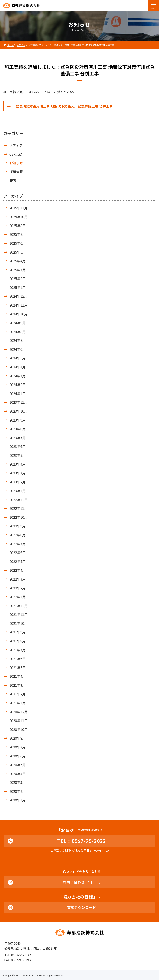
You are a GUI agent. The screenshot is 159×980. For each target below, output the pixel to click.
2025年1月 (17, 287)
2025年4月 (17, 261)
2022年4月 (17, 570)
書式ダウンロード (82, 907)
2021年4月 (17, 676)
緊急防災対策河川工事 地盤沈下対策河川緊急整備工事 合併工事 (64, 106)
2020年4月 (17, 774)
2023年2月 (17, 482)
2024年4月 (17, 367)
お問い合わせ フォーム (82, 882)
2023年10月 (18, 411)
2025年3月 (17, 270)
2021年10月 (18, 623)
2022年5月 (17, 561)
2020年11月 (18, 720)
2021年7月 (17, 650)
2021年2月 (17, 694)
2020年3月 (17, 782)
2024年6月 (17, 349)
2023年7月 (17, 438)
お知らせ (16, 163)
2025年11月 (18, 208)
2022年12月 (18, 500)
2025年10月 (18, 217)
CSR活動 (16, 154)
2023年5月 (17, 455)
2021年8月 (17, 641)
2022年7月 (17, 544)
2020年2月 (17, 791)
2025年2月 (17, 278)
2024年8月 (17, 332)
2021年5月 (17, 668)
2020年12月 (18, 712)
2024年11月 (18, 305)
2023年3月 (17, 473)
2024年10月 (18, 314)
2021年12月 (18, 606)
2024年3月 (17, 376)
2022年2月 (17, 588)
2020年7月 (17, 747)
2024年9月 (17, 323)
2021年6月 (17, 659)
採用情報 (16, 172)
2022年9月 (17, 526)
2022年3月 (17, 579)
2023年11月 (18, 402)
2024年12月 (18, 296)
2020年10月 (18, 729)
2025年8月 (17, 226)
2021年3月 (17, 685)
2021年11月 (18, 614)
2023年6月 (17, 446)
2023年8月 (17, 429)
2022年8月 (17, 535)
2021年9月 (17, 632)
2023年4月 (17, 464)
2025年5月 (17, 252)
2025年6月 (17, 243)
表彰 (13, 180)
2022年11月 (18, 508)
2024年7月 (17, 340)
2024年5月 (17, 358)
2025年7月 (17, 234)
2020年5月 (17, 765)
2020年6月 (17, 756)
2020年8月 (17, 738)
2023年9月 (17, 420)
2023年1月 (17, 491)
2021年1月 (17, 703)
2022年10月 (18, 517)
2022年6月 (17, 552)
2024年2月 (17, 385)
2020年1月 (17, 800)
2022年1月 (17, 597)
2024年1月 (17, 393)
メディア (16, 145)
